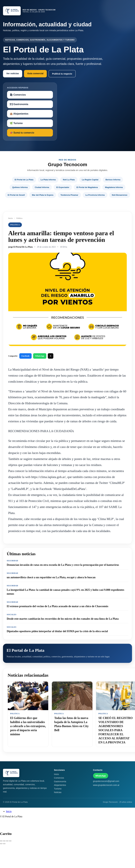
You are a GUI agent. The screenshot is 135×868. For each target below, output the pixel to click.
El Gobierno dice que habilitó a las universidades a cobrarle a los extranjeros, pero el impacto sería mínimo (28, 726)
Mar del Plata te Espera (43, 195)
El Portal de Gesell (16, 195)
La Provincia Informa (95, 195)
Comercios (59, 778)
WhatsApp (40, 356)
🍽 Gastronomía (19, 104)
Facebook (25, 356)
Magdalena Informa (114, 187)
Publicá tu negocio (62, 74)
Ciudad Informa (42, 187)
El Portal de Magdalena (87, 187)
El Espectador (63, 187)
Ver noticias (13, 73)
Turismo (58, 789)
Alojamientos (60, 785)
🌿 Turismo (16, 123)
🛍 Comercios (18, 95)
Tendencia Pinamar (69, 195)
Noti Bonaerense (120, 195)
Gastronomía (60, 781)
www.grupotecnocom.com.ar (106, 785)
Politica (19, 218)
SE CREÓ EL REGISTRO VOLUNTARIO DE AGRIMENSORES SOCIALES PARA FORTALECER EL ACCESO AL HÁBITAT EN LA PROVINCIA (116, 730)
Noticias (58, 792)
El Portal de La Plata (24, 180)
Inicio (10, 218)
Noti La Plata (69, 180)
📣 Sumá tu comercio (22, 133)
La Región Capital (90, 180)
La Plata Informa (48, 180)
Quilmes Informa (20, 187)
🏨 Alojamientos (19, 114)
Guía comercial (35, 73)
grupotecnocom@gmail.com (106, 781)
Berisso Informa (113, 180)
